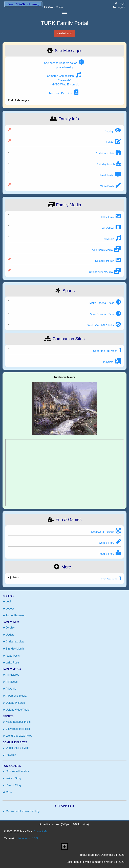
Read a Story (12, 785)
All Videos (10, 682)
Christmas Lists (13, 642)
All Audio (9, 689)
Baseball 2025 (64, 33)
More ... (9, 792)
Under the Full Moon (16, 748)
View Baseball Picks (16, 729)
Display (9, 628)
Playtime (9, 755)
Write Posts (11, 663)
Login (119, 3)
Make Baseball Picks (17, 722)
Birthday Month (13, 649)
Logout (118, 7)
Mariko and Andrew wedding (21, 811)
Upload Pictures (14, 703)
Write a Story (12, 778)
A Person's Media (15, 696)
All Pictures (11, 675)
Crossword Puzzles (16, 771)
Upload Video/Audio (16, 710)
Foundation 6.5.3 (28, 838)
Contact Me (40, 831)
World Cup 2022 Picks (17, 736)
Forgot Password (14, 615)
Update (8, 635)
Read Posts (11, 656)
